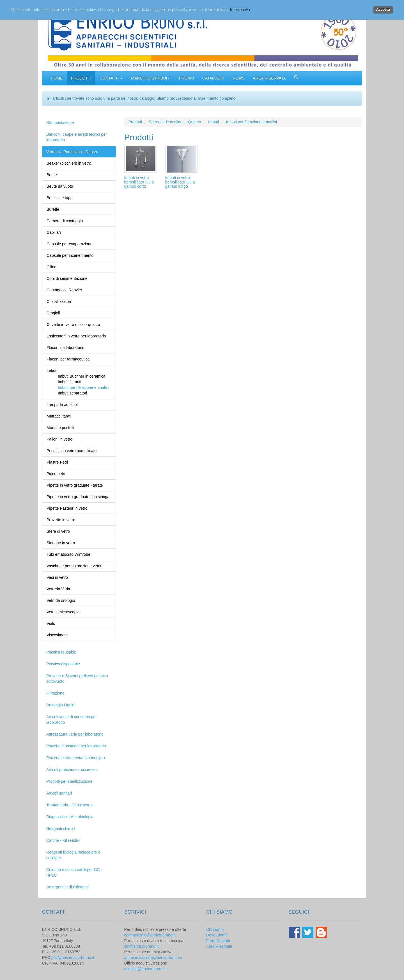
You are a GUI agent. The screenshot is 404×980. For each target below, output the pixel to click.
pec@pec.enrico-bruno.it (73, 958)
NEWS (239, 78)
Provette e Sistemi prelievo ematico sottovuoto (77, 679)
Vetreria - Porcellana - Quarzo (72, 152)
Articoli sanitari (59, 793)
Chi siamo (215, 929)
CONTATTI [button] (111, 78)
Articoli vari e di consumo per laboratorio (72, 720)
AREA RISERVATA (269, 78)
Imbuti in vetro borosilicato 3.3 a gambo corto (139, 182)
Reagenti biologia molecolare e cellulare (73, 855)
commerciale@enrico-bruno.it (150, 935)
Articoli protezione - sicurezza (72, 770)
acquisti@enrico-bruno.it (145, 969)
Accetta (383, 9)
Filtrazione (55, 693)
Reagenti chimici (61, 829)
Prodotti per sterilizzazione (69, 781)
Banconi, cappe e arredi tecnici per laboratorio (77, 137)
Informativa (240, 9)
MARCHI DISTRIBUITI (151, 78)
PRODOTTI (81, 78)
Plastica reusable (61, 652)
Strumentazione (60, 122)
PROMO (186, 78)
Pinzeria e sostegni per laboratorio (76, 746)
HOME (57, 78)
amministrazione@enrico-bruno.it (153, 958)
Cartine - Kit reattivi (63, 840)
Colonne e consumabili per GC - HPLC (74, 872)
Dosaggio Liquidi (61, 705)
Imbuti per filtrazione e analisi (252, 122)
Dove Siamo (217, 935)
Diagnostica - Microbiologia (70, 817)
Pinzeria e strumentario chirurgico (76, 758)
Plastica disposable (63, 664)
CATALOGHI (213, 78)
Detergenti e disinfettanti (67, 887)
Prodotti (135, 122)
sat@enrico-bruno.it (141, 946)
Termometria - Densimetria (69, 805)
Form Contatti (218, 941)
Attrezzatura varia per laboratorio (75, 734)
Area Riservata (219, 946)
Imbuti (214, 122)
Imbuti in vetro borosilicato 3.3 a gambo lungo (180, 182)
